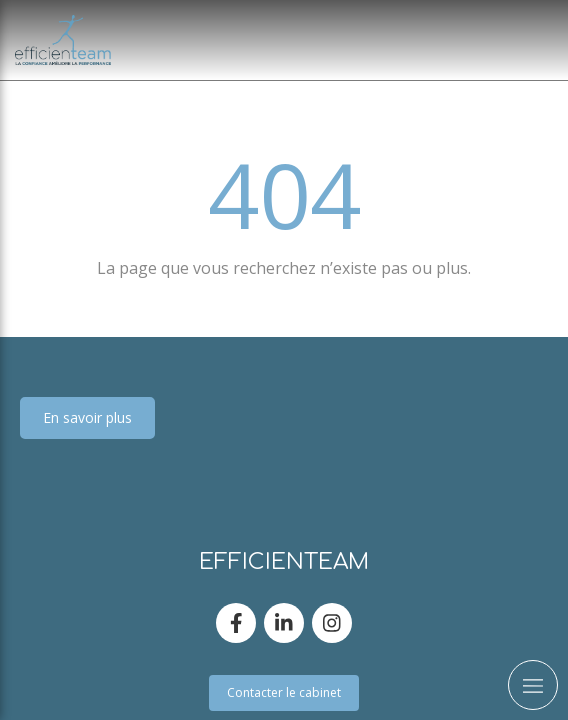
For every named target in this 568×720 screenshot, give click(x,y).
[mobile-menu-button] (533, 685)
